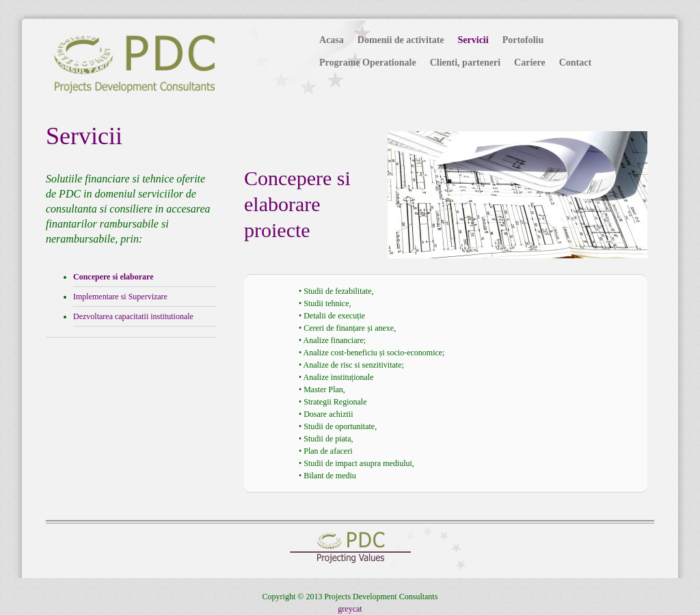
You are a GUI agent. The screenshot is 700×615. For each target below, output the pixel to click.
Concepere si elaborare (113, 277)
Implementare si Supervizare (120, 297)
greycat (350, 609)
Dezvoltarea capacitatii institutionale (133, 316)
